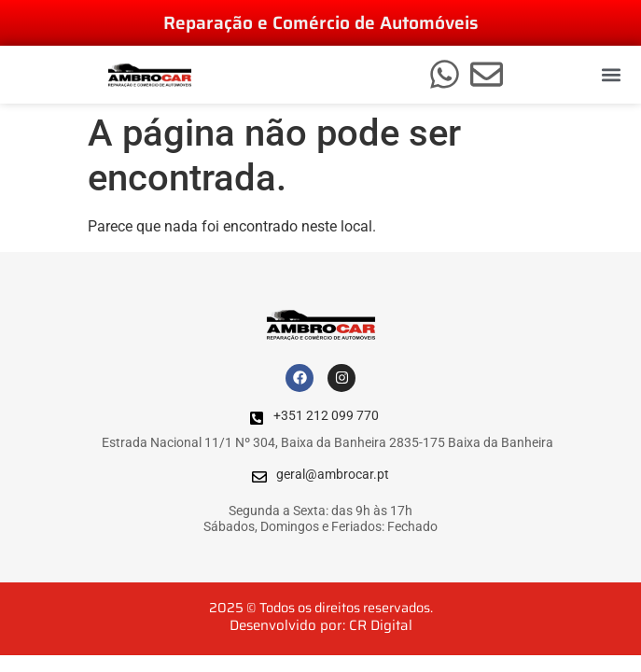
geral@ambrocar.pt (333, 475)
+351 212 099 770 (326, 416)
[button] (612, 75)
